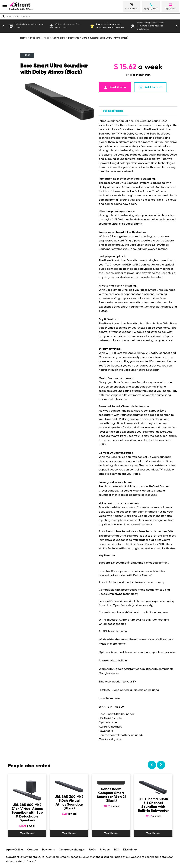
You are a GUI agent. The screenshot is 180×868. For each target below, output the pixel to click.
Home (23, 38)
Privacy (105, 850)
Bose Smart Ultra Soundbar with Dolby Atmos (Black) (98, 38)
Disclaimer (130, 850)
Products (35, 38)
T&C (116, 850)
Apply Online (15, 850)
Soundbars (59, 38)
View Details (27, 833)
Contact (33, 850)
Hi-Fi (46, 38)
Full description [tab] (113, 111)
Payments (48, 850)
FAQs (92, 850)
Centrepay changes (72, 850)
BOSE (27, 55)
